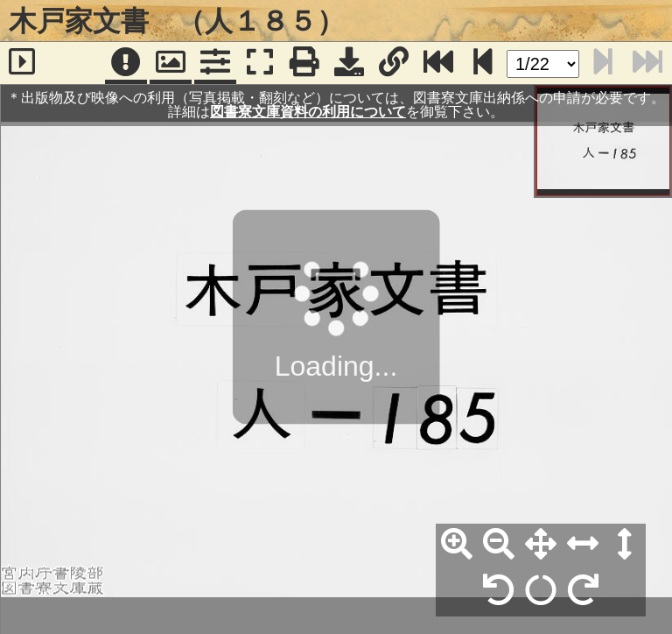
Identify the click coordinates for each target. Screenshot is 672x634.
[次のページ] (483, 63)
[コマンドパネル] (215, 63)
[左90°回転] (499, 591)
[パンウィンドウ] (171, 63)
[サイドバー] (22, 63)
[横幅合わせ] (583, 545)
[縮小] (499, 545)
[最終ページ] (438, 63)
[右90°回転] (583, 591)
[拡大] (457, 545)
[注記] (126, 63)
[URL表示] (394, 63)
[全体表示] (541, 545)
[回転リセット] (541, 591)
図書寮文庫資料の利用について (308, 112)
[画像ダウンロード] (349, 63)
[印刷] (304, 63)
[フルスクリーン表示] (260, 63)
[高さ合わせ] (625, 545)
